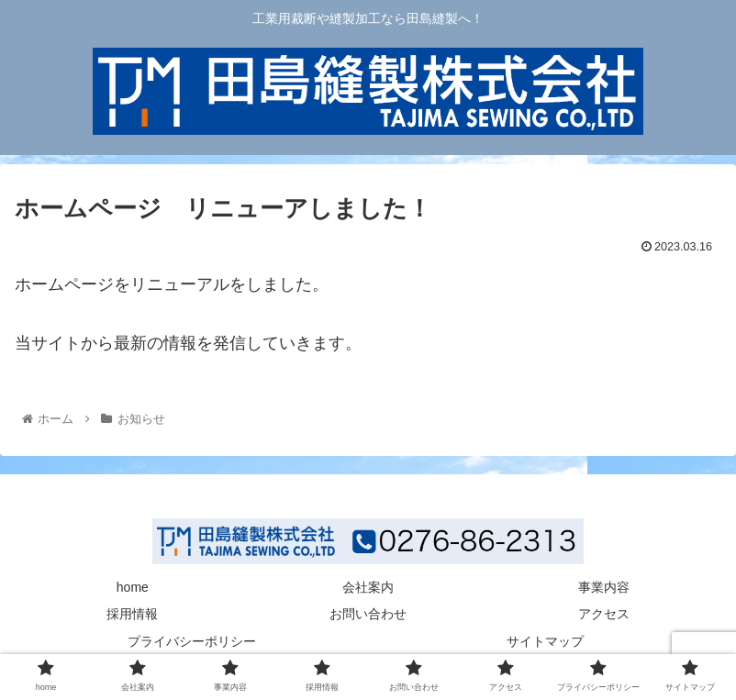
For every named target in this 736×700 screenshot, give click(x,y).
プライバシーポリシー (192, 641)
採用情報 (132, 614)
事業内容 (604, 587)
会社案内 (368, 587)
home (133, 587)
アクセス (604, 614)
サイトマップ (545, 641)
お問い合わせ (368, 614)
